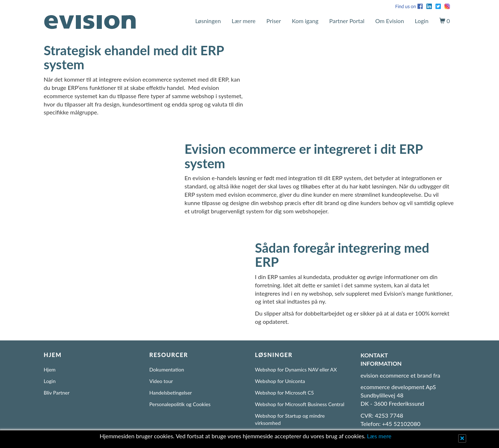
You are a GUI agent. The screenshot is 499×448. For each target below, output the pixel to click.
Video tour (161, 381)
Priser (274, 21)
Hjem (50, 369)
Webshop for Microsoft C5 (284, 393)
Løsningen (208, 21)
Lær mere (244, 21)
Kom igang (305, 21)
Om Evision (390, 21)
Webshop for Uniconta (280, 381)
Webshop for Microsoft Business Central (300, 404)
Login (422, 21)
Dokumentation (167, 369)
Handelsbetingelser (171, 393)
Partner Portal (347, 21)
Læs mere (379, 436)
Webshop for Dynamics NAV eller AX (296, 369)
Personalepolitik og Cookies (180, 404)
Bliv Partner (57, 393)
